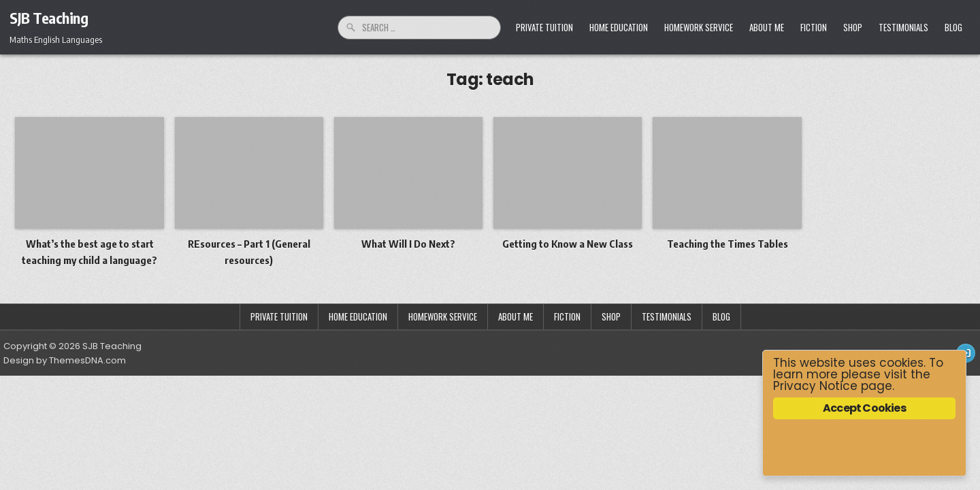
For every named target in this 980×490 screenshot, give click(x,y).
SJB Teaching (49, 18)
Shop (853, 27)
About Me (767, 27)
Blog (953, 27)
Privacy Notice (815, 386)
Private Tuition (544, 27)
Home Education (619, 27)
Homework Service (699, 27)
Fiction (814, 27)
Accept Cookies (864, 408)
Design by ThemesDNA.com (65, 360)
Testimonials (903, 27)
